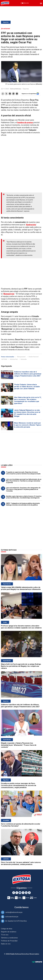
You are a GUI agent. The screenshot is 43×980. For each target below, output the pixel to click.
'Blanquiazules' (21, 357)
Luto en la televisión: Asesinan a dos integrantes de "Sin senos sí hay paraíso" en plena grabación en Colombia (23, 489)
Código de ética (7, 929)
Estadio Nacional (34, 357)
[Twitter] (17, 893)
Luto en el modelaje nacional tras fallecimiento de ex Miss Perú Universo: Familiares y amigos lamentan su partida (24, 481)
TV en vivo (5, 935)
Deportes (6, 22)
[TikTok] (29, 893)
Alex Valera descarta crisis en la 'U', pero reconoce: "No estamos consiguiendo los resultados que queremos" (28, 400)
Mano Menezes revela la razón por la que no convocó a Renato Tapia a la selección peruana (28, 425)
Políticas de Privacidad (9, 941)
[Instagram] (23, 893)
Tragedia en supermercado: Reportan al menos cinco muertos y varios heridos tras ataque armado (23, 473)
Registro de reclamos (9, 932)
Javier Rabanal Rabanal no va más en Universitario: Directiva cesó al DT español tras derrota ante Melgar (27, 413)
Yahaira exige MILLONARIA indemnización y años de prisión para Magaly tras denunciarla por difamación (21, 588)
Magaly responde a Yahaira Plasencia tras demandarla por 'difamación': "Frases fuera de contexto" (19, 745)
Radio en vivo (6, 944)
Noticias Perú (14, 359)
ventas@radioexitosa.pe (14, 912)
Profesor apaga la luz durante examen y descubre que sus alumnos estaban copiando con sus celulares (21, 627)
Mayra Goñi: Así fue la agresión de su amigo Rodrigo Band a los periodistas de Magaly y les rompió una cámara (21, 666)
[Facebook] (14, 893)
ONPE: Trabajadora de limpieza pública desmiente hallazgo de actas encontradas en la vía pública (23, 504)
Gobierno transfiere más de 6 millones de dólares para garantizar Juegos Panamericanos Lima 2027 (28, 374)
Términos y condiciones (9, 938)
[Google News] (26, 893)
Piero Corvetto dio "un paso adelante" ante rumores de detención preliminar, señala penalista (21, 863)
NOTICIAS (4, 359)
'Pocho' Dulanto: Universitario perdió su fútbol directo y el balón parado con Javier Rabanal (27, 387)
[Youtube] (20, 893)
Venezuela (24, 359)
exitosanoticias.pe (12, 917)
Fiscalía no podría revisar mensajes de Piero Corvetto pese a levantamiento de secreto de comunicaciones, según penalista (19, 785)
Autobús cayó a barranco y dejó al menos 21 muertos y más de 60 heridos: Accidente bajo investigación (24, 497)
